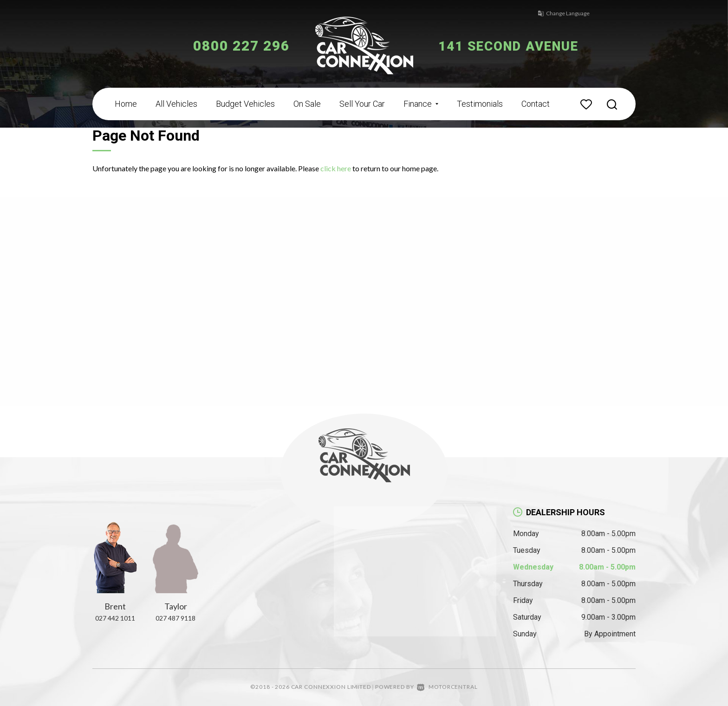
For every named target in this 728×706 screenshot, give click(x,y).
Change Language (559, 13)
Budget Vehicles (245, 104)
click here (336, 168)
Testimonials (480, 104)
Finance (421, 104)
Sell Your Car (362, 104)
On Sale (307, 104)
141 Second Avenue (516, 46)
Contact (536, 104)
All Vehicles (176, 104)
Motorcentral (447, 687)
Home (126, 104)
